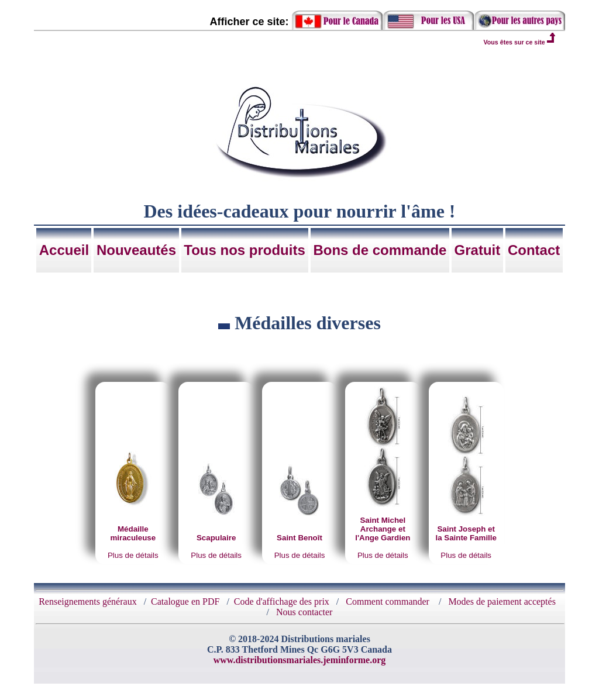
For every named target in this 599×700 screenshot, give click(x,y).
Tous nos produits (245, 250)
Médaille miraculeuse (133, 533)
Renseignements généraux (88, 601)
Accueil (64, 250)
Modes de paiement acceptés (502, 601)
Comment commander (389, 601)
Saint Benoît (299, 538)
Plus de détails (133, 555)
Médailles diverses (308, 323)
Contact (534, 250)
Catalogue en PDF (185, 601)
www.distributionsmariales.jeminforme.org (300, 660)
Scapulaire (216, 538)
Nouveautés (136, 250)
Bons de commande (380, 250)
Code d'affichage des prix (282, 601)
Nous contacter (304, 612)
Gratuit (478, 250)
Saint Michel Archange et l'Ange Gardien (383, 529)
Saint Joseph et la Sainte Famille (466, 533)
